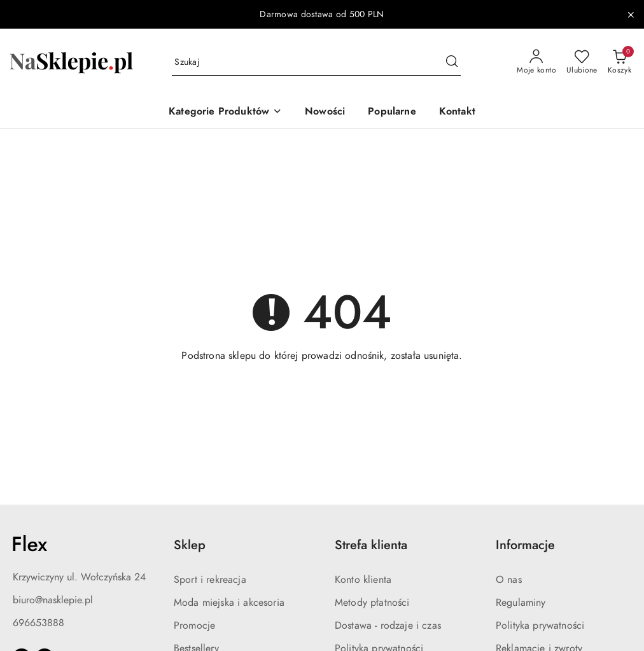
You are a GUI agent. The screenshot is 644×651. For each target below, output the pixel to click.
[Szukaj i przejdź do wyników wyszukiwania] (452, 62)
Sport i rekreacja (210, 580)
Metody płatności (372, 603)
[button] (225, 112)
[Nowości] (325, 112)
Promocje (194, 626)
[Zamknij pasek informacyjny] (631, 15)
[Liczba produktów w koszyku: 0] (619, 62)
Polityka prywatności (540, 626)
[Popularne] (392, 112)
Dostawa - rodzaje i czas (388, 626)
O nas (509, 580)
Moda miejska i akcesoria (229, 603)
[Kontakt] (457, 112)
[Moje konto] (536, 62)
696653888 (38, 623)
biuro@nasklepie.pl (53, 600)
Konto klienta (363, 580)
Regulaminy (521, 603)
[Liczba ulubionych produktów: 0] (582, 62)
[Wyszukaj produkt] (316, 63)
